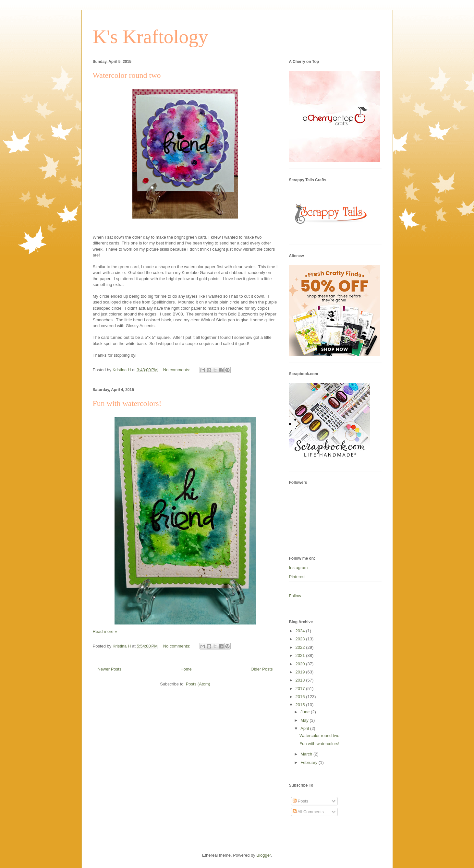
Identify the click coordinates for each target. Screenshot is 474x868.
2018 (301, 680)
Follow (295, 596)
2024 (301, 631)
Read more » (105, 631)
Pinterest (297, 577)
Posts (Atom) (198, 684)
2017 (301, 689)
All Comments (308, 812)
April (305, 728)
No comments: (177, 370)
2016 (301, 697)
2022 (301, 647)
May (305, 720)
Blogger (263, 855)
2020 (301, 664)
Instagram (298, 568)
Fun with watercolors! (127, 403)
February (310, 762)
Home (186, 669)
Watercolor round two (127, 75)
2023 (301, 639)
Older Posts (262, 669)
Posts (300, 801)
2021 (301, 655)
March (307, 754)
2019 (301, 672)
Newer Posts (110, 669)
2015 (301, 705)
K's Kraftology (151, 37)
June (306, 712)
